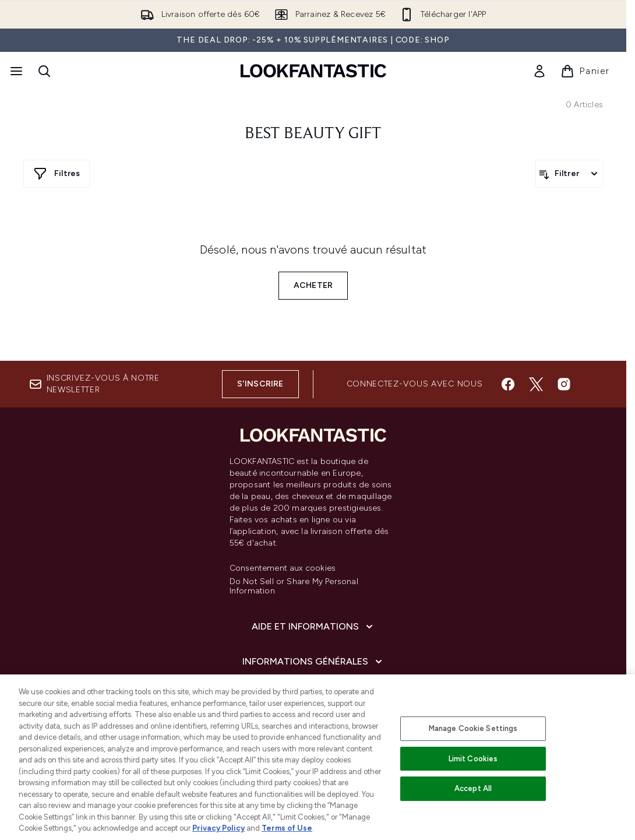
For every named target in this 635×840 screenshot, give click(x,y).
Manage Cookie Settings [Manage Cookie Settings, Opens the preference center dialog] (473, 728)
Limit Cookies (473, 759)
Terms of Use (287, 828)
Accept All (473, 788)
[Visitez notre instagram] (564, 384)
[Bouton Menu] (15, 71)
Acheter (313, 285)
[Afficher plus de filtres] (57, 174)
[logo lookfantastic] (313, 71)
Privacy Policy (218, 828)
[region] (317, 757)
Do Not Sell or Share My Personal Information (294, 586)
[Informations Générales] (313, 662)
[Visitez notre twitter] (536, 384)
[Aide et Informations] (313, 627)
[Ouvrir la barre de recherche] (44, 71)
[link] (539, 71)
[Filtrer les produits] (569, 174)
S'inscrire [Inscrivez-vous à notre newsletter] (260, 384)
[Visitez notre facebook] (508, 384)
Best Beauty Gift (313, 134)
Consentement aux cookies (283, 568)
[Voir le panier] (585, 71)
